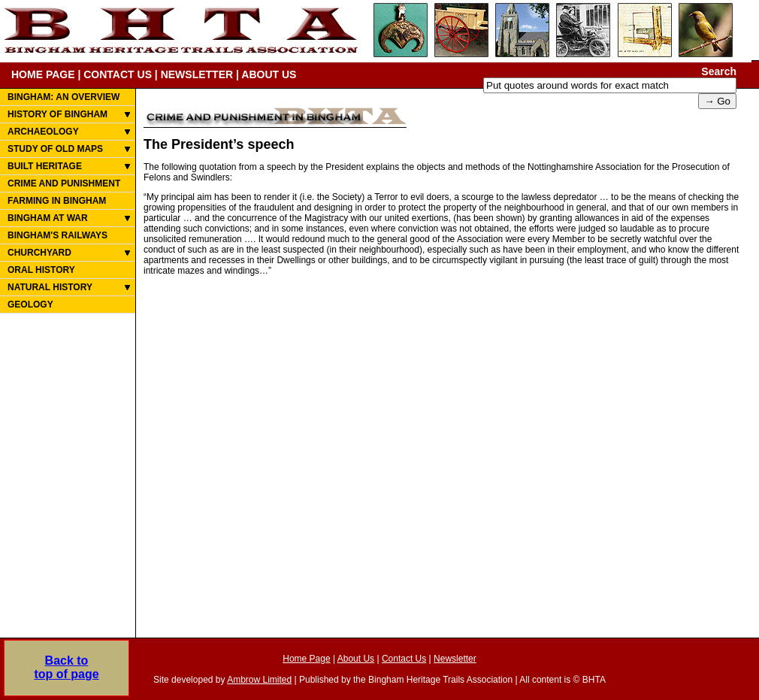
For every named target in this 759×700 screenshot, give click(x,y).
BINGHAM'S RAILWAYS (57, 235)
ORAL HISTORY (41, 270)
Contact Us (404, 659)
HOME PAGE (43, 74)
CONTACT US (118, 74)
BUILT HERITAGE (45, 166)
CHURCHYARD (39, 253)
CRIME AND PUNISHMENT (64, 183)
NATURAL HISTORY (50, 287)
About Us (356, 659)
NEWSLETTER (197, 74)
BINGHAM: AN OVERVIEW (64, 97)
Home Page (306, 659)
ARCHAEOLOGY (43, 132)
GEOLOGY (30, 305)
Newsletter (455, 659)
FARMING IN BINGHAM (57, 201)
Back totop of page (66, 667)
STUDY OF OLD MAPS (55, 149)
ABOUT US (269, 74)
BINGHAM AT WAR (48, 218)
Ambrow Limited (259, 680)
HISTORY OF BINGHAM (57, 114)
